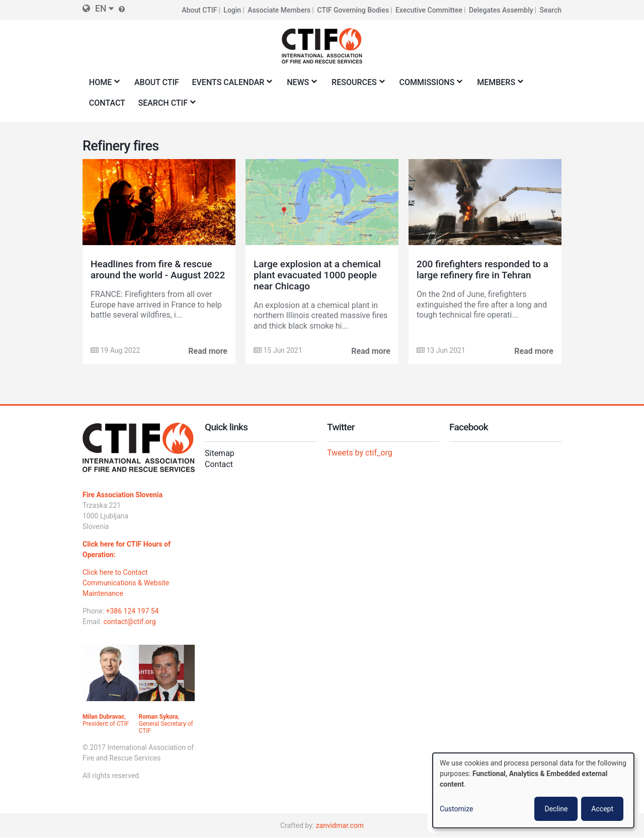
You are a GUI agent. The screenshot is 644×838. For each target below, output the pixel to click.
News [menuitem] (300, 85)
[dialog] (533, 790)
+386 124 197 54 (133, 611)
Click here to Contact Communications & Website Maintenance (126, 583)
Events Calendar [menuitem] (230, 85)
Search (551, 10)
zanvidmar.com (340, 825)
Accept (602, 809)
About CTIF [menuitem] (157, 82)
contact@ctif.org (130, 622)
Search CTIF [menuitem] (165, 106)
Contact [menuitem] (107, 103)
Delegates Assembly (501, 10)
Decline (556, 809)
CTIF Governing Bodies (353, 10)
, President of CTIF (106, 720)
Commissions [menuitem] (429, 85)
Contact (219, 464)
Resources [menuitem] (356, 85)
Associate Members (279, 10)
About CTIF (199, 10)
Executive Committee (429, 10)
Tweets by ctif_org (360, 453)
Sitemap (220, 453)
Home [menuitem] (102, 85)
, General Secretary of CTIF (166, 724)
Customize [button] (456, 809)
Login (232, 10)
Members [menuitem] (498, 85)
